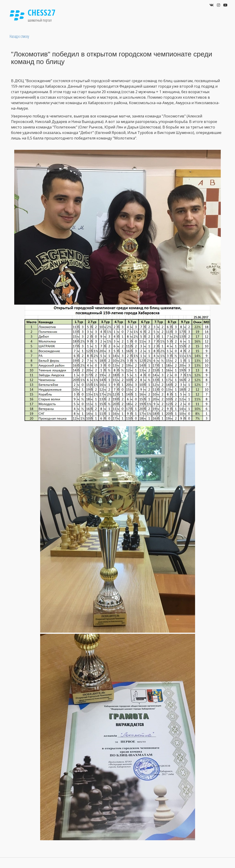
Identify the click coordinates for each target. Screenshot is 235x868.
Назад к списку (19, 36)
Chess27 (42, 13)
